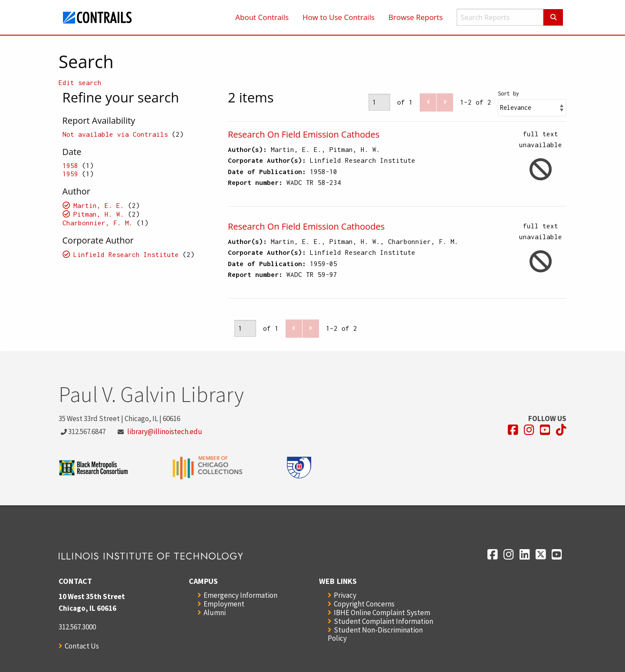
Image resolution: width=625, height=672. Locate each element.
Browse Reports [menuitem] (416, 17)
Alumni (215, 613)
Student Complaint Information (383, 621)
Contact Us (82, 646)
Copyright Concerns (364, 604)
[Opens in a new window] (513, 430)
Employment (224, 604)
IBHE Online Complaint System (382, 613)
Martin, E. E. (99, 205)
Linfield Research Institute (126, 254)
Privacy (345, 595)
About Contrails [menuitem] (262, 17)
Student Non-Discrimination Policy (375, 634)
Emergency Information (240, 595)
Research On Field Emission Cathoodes (306, 226)
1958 (70, 165)
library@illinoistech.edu (165, 432)
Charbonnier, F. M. (98, 223)
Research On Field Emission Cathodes (304, 134)
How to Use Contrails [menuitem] (339, 17)
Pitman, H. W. (99, 214)
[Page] (379, 102)
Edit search (80, 82)
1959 (70, 174)
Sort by (508, 94)
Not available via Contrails (115, 134)
